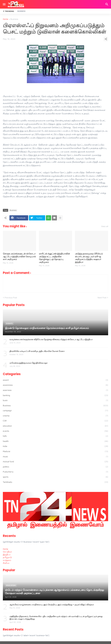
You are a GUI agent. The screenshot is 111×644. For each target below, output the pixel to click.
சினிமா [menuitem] (6, 563)
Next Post (102, 297)
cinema (55, 416)
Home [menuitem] (6, 549)
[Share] (106, 39)
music (55, 457)
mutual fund (55, 462)
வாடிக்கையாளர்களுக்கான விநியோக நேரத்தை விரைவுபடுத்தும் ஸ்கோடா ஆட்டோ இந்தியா (51, 339)
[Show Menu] (4, 4)
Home (6, 19)
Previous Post (11, 297)
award (55, 380)
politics (55, 467)
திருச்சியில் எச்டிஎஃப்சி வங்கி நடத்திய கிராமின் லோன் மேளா (37, 351)
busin (55, 400)
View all (105, 226)
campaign (55, 411)
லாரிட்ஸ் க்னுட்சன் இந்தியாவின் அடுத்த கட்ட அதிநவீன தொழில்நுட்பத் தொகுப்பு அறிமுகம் (54, 258)
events (55, 431)
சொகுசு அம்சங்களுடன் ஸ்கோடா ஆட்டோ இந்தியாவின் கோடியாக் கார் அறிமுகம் (19, 256)
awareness (55, 385)
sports (55, 477)
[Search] (107, 4)
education (55, 426)
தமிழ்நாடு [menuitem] (7, 557)
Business (21, 11)
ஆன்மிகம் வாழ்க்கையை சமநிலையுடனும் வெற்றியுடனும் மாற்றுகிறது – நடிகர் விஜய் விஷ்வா (52, 605)
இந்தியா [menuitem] (7, 554)
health (55, 441)
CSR (55, 421)
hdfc (55, 436)
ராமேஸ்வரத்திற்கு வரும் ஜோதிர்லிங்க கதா (29, 363)
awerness (55, 390)
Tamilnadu (55, 482)
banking (55, 395)
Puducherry (55, 472)
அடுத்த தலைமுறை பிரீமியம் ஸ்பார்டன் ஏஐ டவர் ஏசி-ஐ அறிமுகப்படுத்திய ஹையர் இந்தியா (89, 258)
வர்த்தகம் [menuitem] (7, 560)
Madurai (55, 451)
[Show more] (60, 218)
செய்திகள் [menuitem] (7, 552)
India (55, 446)
